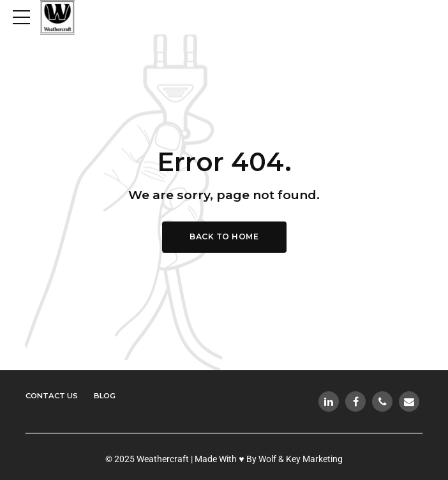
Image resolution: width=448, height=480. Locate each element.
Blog (109, 395)
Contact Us (53, 395)
